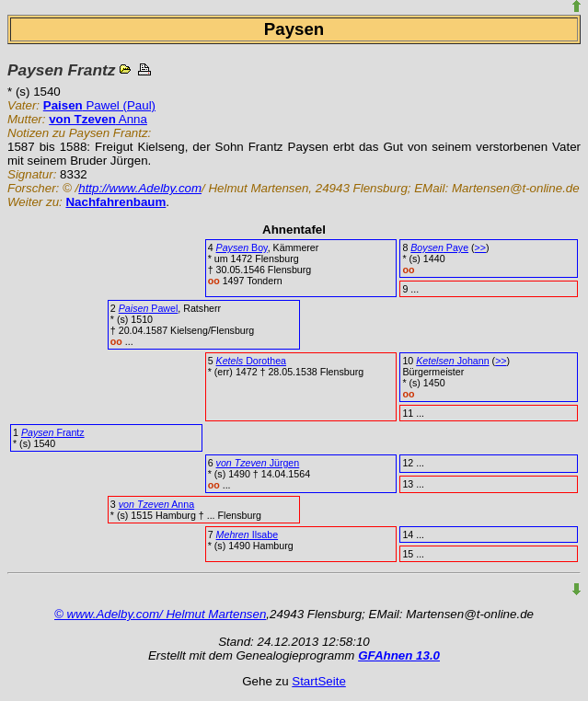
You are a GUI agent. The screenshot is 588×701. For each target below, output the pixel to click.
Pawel (149, 308)
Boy (242, 247)
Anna (98, 119)
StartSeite (319, 681)
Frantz (53, 432)
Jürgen (258, 463)
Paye (439, 247)
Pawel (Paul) (99, 105)
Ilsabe (248, 534)
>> (480, 247)
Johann (452, 361)
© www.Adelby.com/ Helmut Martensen (160, 614)
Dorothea (251, 361)
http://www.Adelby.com (140, 188)
